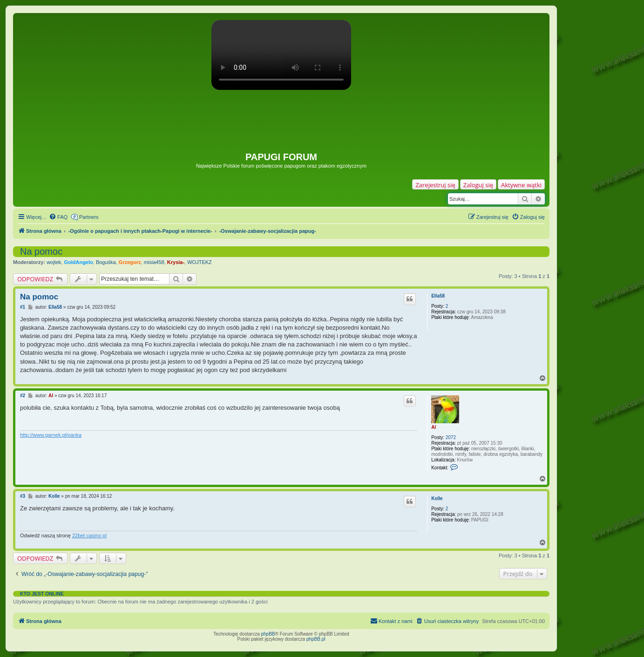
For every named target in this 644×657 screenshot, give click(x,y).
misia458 (154, 262)
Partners (89, 217)
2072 (451, 437)
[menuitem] (58, 217)
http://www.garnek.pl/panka (51, 435)
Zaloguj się (478, 185)
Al (434, 427)
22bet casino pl (89, 535)
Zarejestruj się (435, 185)
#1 (23, 307)
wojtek (54, 262)
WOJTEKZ (200, 262)
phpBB (268, 634)
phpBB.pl (316, 639)
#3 (23, 496)
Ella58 (438, 296)
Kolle (437, 498)
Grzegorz (130, 262)
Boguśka (106, 262)
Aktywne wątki (521, 185)
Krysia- (176, 262)
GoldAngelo (78, 262)
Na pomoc (41, 251)
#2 (23, 396)
